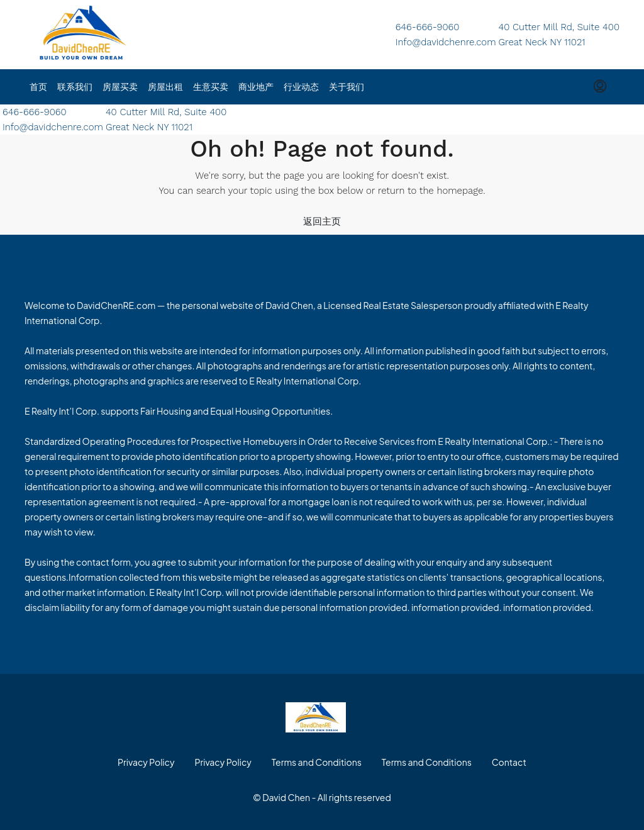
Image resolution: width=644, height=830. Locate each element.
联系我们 (75, 87)
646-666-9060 (428, 27)
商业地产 (256, 87)
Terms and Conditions (317, 762)
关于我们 (347, 87)
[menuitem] (600, 87)
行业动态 (301, 87)
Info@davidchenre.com (446, 42)
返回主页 (322, 222)
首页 (38, 87)
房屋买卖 (120, 87)
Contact (509, 762)
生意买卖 (211, 87)
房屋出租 (165, 87)
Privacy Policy (146, 762)
